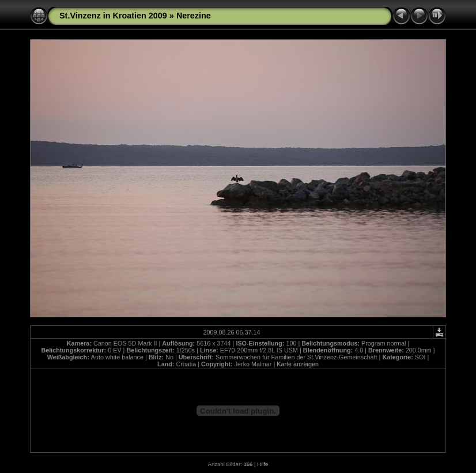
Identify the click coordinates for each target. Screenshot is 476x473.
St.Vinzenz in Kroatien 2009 (113, 16)
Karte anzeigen (298, 364)
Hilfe (262, 464)
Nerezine (194, 16)
